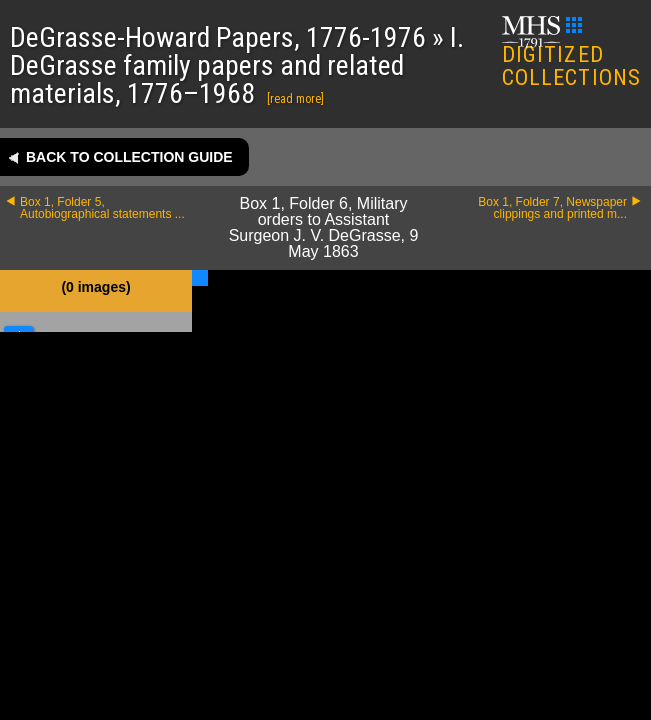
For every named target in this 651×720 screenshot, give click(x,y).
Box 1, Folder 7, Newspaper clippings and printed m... (552, 208)
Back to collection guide (129, 157)
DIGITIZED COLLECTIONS (571, 53)
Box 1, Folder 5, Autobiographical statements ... (102, 208)
